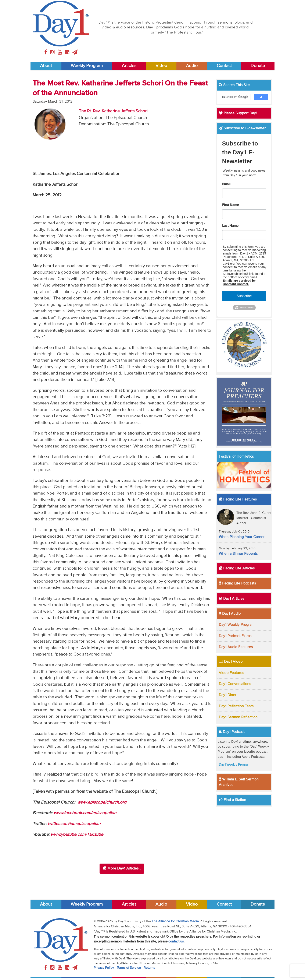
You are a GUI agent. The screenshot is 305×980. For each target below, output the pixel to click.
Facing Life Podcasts (237, 583)
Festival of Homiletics (236, 457)
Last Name (230, 226)
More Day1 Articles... (122, 868)
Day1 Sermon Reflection (238, 717)
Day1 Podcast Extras (235, 636)
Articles (129, 66)
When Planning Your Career (242, 537)
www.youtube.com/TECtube (77, 835)
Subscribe (244, 296)
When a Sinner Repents (238, 554)
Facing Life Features (238, 499)
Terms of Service (129, 968)
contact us (176, 942)
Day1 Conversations (235, 684)
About (46, 66)
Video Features (231, 673)
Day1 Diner (228, 695)
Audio (192, 66)
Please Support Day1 (238, 113)
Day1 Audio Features (236, 647)
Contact (224, 66)
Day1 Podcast (232, 732)
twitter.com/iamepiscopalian (74, 824)
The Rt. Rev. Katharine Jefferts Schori (113, 111)
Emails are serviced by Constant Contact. (239, 282)
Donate (258, 66)
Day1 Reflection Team (236, 706)
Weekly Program (87, 66)
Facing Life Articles (237, 568)
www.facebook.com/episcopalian (85, 813)
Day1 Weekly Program (237, 625)
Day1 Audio (230, 614)
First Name (231, 205)
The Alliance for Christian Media (175, 921)
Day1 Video (231, 662)
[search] (235, 97)
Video (161, 66)
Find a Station (232, 800)
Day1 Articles (232, 599)
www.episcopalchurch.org (102, 802)
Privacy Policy (104, 968)
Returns (149, 968)
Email (226, 184)
